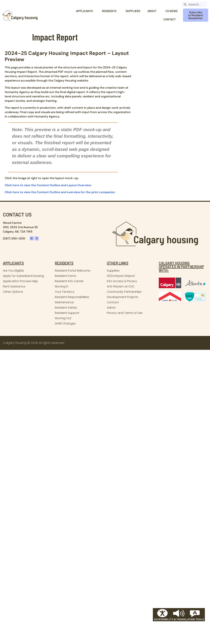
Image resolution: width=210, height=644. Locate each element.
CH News (172, 11)
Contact (170, 19)
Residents (110, 11)
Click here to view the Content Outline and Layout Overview (48, 185)
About (153, 11)
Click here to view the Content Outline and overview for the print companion (60, 192)
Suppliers (133, 11)
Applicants (85, 11)
